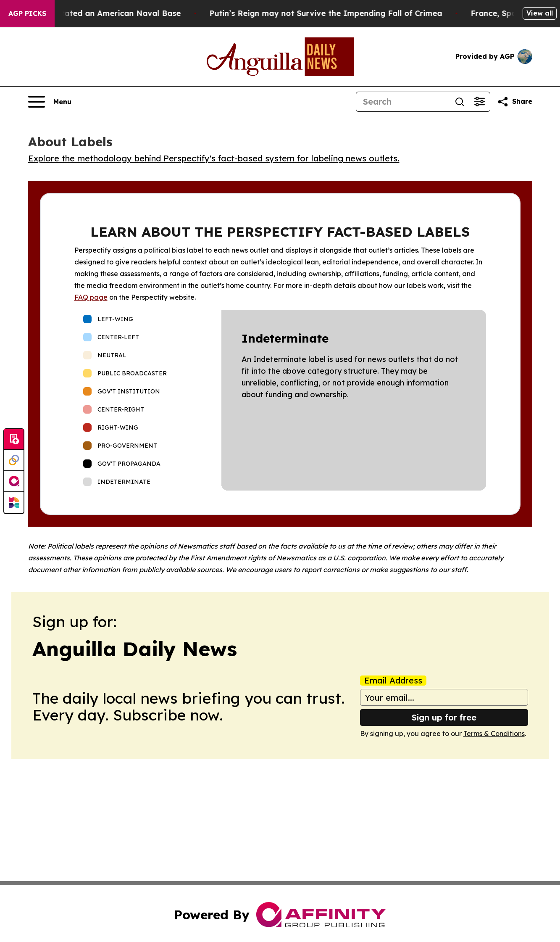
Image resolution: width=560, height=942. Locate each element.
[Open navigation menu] (50, 102)
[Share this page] (515, 102)
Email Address (393, 681)
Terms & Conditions (494, 734)
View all (540, 13)
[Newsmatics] (14, 503)
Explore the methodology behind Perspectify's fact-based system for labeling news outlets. (214, 158)
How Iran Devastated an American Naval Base (101, 13)
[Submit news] (14, 440)
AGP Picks (27, 13)
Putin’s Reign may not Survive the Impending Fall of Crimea (338, 13)
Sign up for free (444, 717)
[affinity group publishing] (14, 482)
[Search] (403, 102)
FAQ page (91, 297)
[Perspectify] (14, 461)
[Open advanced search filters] (480, 102)
